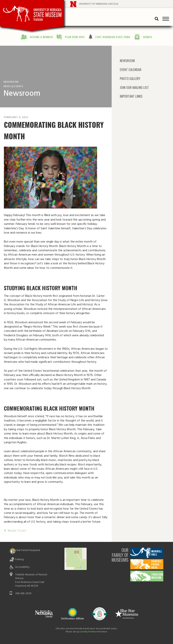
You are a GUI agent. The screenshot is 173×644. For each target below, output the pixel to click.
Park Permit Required (28, 550)
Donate (148, 37)
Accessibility (22, 567)
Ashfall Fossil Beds (156, 564)
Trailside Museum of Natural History (31, 577)
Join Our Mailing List (134, 87)
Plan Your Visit (75, 37)
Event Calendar (131, 70)
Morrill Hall (157, 553)
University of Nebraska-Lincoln (99, 4)
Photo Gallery (130, 78)
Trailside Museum (157, 576)
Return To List (17, 531)
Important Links (131, 96)
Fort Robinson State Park (113, 37)
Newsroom (127, 61)
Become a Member (41, 37)
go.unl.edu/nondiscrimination (92, 632)
